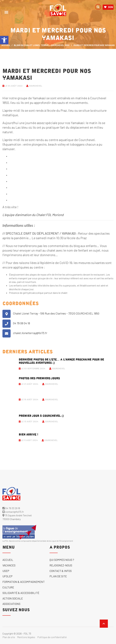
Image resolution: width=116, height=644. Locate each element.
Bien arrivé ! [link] (28, 435)
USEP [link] (6, 571)
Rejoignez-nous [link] (61, 565)
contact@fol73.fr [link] (13, 512)
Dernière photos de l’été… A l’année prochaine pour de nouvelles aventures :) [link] (61, 361)
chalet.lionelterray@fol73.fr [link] (30, 333)
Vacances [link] (9, 565)
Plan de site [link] (58, 576)
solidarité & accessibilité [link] (21, 593)
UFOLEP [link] (7, 576)
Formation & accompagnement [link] (24, 582)
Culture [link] (8, 587)
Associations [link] (11, 604)
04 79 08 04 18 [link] (22, 323)
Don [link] (109, 7)
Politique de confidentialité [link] (52, 637)
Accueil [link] (8, 560)
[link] (4, 40)
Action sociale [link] (13, 598)
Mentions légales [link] (26, 637)
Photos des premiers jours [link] (39, 378)
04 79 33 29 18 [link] (11, 508)
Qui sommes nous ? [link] (62, 560)
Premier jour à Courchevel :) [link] (41, 416)
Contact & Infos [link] (61, 571)
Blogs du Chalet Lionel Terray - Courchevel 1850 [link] (42, 45)
